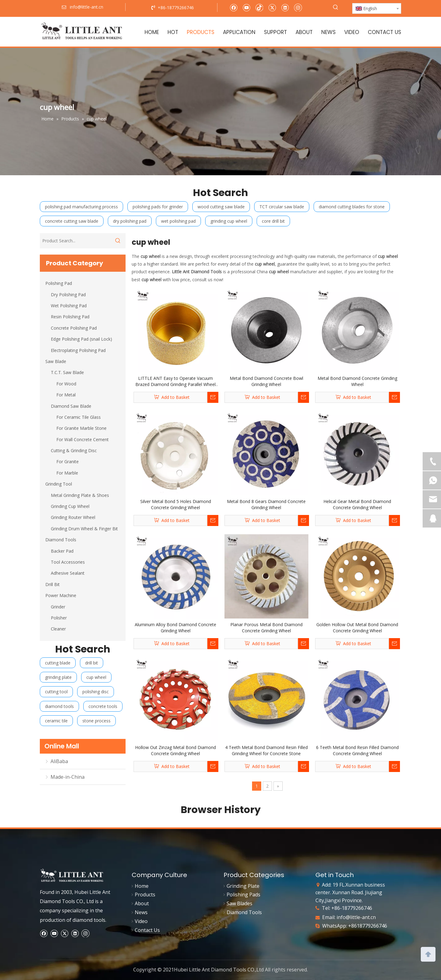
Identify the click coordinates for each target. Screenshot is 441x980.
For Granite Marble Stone (81, 428)
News (141, 912)
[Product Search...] (75, 241)
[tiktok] (259, 7)
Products (145, 895)
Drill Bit (53, 584)
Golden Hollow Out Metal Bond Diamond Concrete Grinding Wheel (357, 628)
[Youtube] (246, 7)
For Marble (67, 473)
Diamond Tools (61, 540)
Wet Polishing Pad (69, 306)
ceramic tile (56, 721)
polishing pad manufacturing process (81, 207)
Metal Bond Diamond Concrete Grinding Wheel (357, 381)
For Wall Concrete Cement (83, 439)
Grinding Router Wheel (73, 517)
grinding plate (58, 677)
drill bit (92, 663)
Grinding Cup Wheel (70, 506)
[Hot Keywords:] (336, 7)
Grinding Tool (59, 484)
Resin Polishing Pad (70, 317)
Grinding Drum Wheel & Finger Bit (84, 529)
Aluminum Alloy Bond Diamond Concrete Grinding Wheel (175, 628)
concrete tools (103, 706)
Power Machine (61, 595)
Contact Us (147, 930)
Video (141, 921)
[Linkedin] (285, 7)
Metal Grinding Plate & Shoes (80, 495)
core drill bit (273, 221)
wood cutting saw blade (221, 207)
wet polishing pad (178, 221)
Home (142, 886)
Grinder (58, 607)
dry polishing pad (130, 221)
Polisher (59, 618)
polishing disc (96, 692)
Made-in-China (68, 777)
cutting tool (56, 692)
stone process (96, 721)
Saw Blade (56, 361)
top (428, 954)
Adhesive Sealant (68, 573)
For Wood (66, 384)
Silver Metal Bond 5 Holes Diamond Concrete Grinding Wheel (176, 504)
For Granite (68, 462)
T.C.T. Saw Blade (67, 372)
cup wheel (96, 677)
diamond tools (59, 706)
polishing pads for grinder (158, 207)
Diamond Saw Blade (71, 406)
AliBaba (59, 761)
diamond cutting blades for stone (352, 207)
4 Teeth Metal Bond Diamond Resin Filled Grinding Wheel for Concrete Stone (266, 750)
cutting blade (58, 663)
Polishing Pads (243, 895)
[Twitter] (272, 7)
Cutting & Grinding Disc (74, 450)
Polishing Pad (59, 283)
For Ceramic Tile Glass (79, 417)
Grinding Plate (243, 886)
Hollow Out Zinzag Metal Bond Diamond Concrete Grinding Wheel (175, 750)
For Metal (66, 395)
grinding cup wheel (229, 221)
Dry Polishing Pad (68, 295)
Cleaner (58, 629)
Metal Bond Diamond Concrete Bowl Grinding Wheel (266, 381)
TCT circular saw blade (282, 207)
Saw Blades (239, 903)
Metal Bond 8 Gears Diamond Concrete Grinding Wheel (266, 504)
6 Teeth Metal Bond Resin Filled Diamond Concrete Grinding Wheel (357, 750)
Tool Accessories (68, 562)
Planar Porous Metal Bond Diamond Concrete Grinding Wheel (266, 628)
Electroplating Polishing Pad (78, 350)
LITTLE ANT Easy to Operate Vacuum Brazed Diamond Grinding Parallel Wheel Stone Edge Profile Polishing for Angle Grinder (175, 381)
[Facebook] (234, 7)
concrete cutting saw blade (72, 221)
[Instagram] (298, 7)
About (142, 903)
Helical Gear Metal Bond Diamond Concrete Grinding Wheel (357, 504)
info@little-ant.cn (356, 917)
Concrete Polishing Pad (74, 328)
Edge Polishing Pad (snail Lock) (81, 339)
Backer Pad (62, 551)
